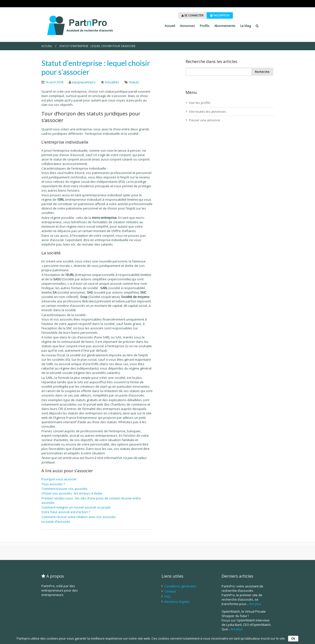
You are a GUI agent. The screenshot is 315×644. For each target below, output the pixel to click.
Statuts (134, 82)
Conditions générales (180, 586)
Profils (205, 26)
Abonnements (225, 26)
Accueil (170, 26)
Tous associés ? (53, 484)
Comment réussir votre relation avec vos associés (79, 517)
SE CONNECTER (193, 15)
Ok (293, 639)
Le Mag (246, 26)
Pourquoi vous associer (59, 479)
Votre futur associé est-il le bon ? (66, 512)
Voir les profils (200, 103)
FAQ (167, 596)
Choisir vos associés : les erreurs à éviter (72, 493)
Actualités (112, 82)
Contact (170, 591)
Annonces (187, 26)
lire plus (255, 604)
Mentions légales (177, 602)
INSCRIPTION (220, 15)
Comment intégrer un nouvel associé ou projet (76, 507)
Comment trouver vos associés (64, 489)
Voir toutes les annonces (208, 111)
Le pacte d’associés (56, 521)
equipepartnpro (84, 82)
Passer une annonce (205, 120)
